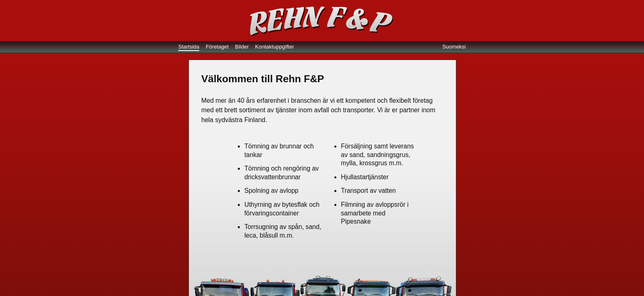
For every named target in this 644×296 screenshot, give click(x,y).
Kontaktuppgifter (275, 47)
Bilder (242, 47)
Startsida (189, 47)
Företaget (217, 47)
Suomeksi (454, 47)
